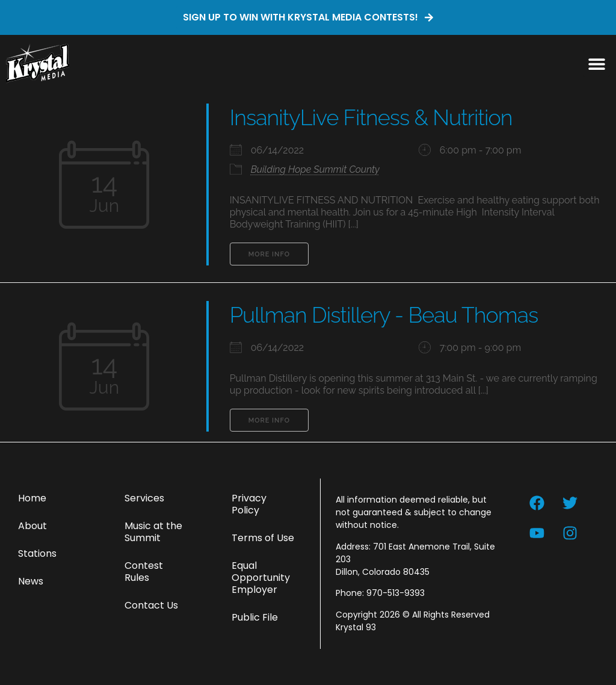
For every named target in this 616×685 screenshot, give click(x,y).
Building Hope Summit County (315, 169)
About (32, 526)
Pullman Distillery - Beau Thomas (384, 315)
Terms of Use (263, 538)
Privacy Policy (249, 504)
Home (32, 498)
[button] (596, 64)
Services (144, 498)
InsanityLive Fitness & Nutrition (371, 117)
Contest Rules (144, 572)
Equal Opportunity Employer (261, 578)
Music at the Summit (153, 532)
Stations (37, 553)
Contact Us (151, 605)
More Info (269, 254)
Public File (255, 617)
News (31, 581)
